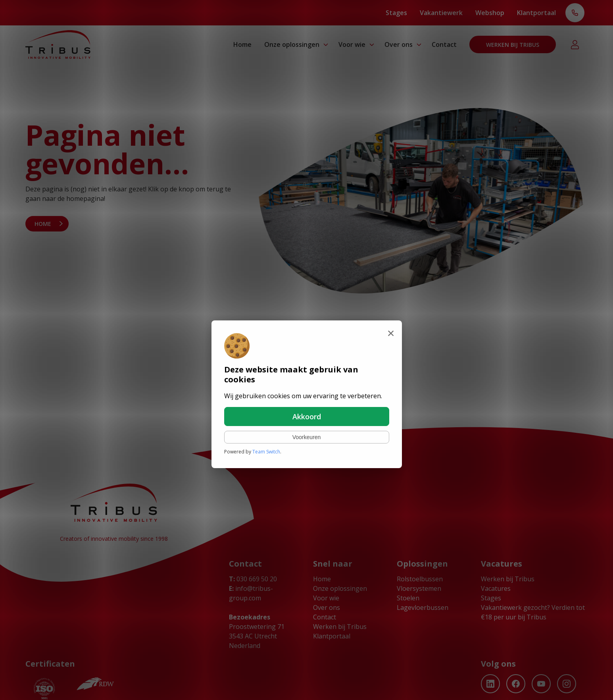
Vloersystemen (419, 588)
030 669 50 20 (253, 579)
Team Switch (266, 452)
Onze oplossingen (292, 44)
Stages (396, 13)
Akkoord (307, 417)
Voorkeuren (307, 437)
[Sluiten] (391, 333)
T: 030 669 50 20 (575, 13)
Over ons (399, 44)
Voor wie (352, 44)
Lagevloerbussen (423, 607)
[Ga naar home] (58, 44)
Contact (444, 44)
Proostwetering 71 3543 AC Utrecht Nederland (257, 636)
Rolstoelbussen (420, 579)
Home (242, 44)
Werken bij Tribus (513, 45)
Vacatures (496, 588)
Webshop (490, 13)
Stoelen (408, 598)
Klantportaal (536, 13)
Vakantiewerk (441, 13)
